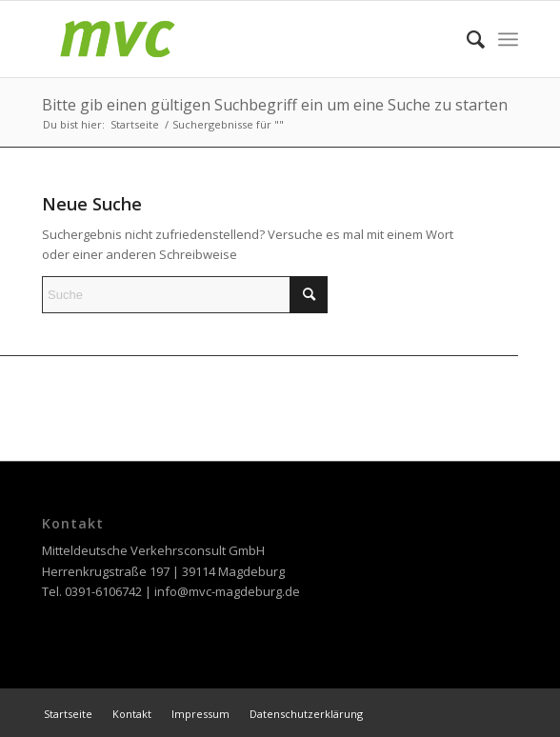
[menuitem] (466, 39)
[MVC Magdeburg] (232, 39)
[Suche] (466, 39)
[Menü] (508, 39)
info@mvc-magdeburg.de (227, 591)
